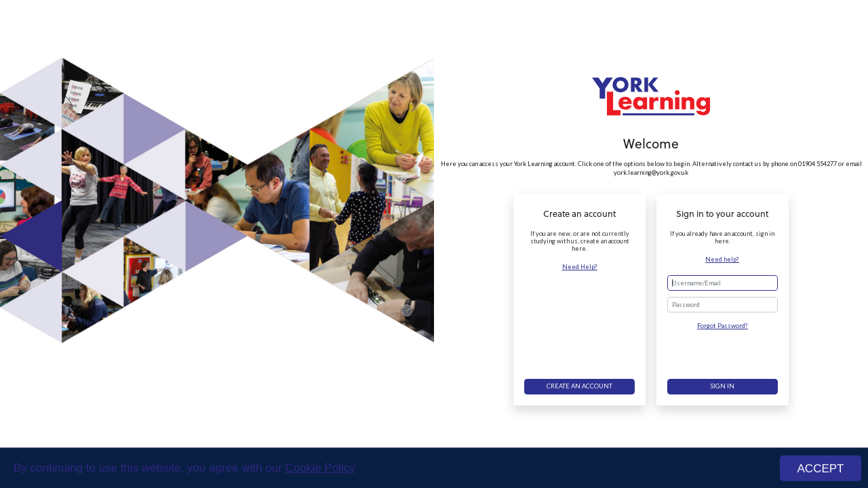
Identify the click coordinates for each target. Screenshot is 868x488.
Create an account (579, 386)
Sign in (723, 386)
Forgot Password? (723, 326)
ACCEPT (821, 471)
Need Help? (580, 267)
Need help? (722, 259)
